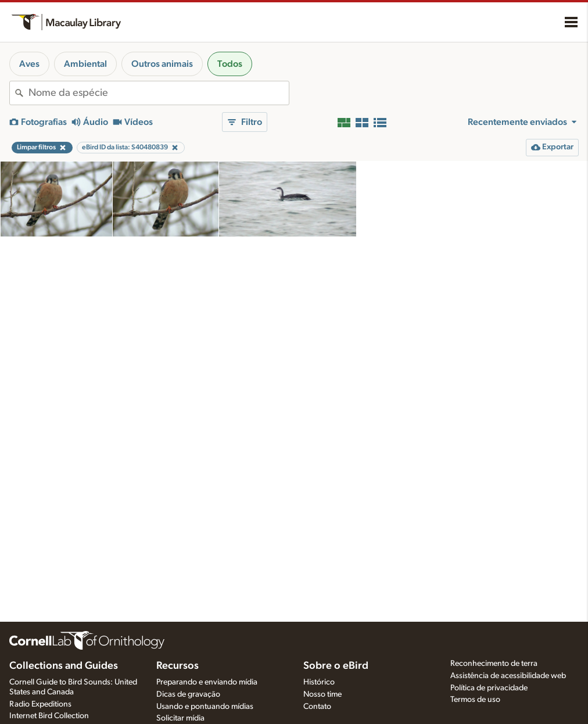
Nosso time (322, 694)
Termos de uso (475, 700)
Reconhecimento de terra (494, 664)
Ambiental (85, 64)
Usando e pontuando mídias (205, 707)
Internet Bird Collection (49, 716)
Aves (29, 64)
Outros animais (162, 64)
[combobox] (159, 93)
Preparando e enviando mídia (207, 682)
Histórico (319, 682)
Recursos (178, 666)
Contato (317, 707)
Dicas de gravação (188, 694)
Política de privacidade (489, 688)
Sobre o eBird (336, 666)
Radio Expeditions (40, 704)
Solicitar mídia (180, 718)
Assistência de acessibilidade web (508, 676)
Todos (230, 64)
